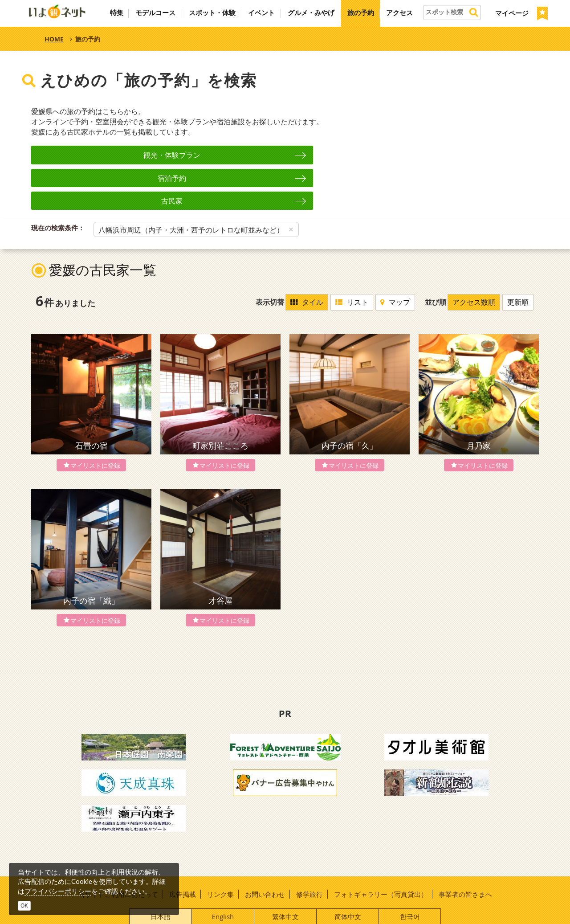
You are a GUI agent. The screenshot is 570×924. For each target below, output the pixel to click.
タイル (308, 257)
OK (24, 906)
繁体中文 (285, 871)
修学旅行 (309, 848)
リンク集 (220, 848)
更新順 (519, 257)
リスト (353, 257)
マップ (396, 257)
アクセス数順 (475, 257)
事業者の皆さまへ (465, 848)
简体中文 (348, 871)
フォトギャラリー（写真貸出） (381, 848)
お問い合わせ (265, 848)
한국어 (410, 871)
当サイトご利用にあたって (118, 848)
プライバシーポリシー (58, 891)
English (223, 871)
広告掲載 (183, 848)
